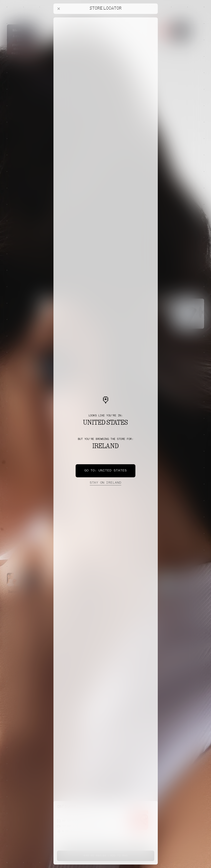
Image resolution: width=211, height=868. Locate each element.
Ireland (105, 483)
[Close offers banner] (153, 19)
